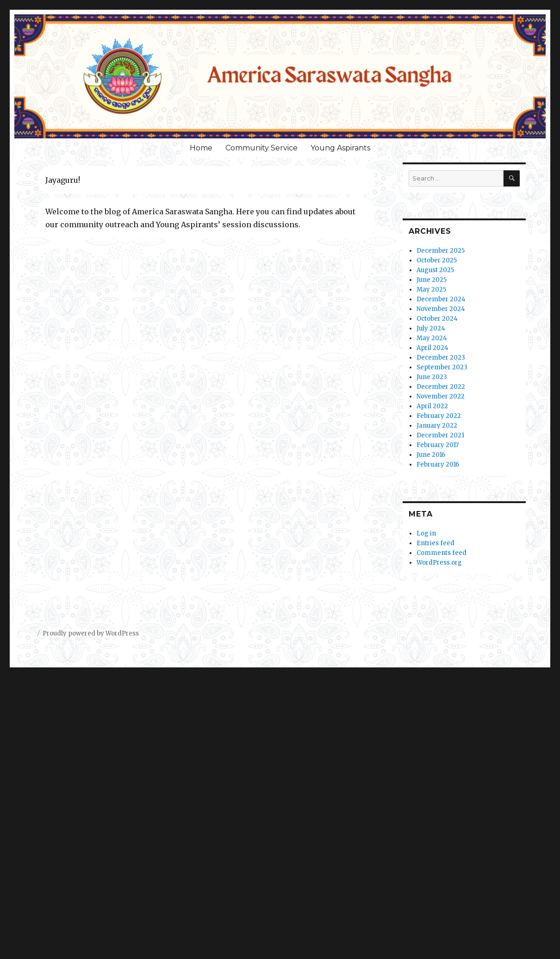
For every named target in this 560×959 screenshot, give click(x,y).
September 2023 (442, 367)
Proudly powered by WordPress (91, 633)
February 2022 (439, 416)
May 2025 (431, 290)
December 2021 (440, 435)
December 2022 (441, 387)
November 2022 (441, 396)
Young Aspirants (340, 148)
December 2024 (441, 299)
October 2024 (437, 319)
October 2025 (437, 260)
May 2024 (432, 338)
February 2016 (438, 464)
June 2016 (431, 455)
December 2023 (441, 358)
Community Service (261, 148)
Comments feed (442, 553)
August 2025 (435, 270)
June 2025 (432, 280)
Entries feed (436, 543)
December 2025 (441, 251)
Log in (426, 533)
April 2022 (432, 406)
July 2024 (431, 328)
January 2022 (437, 426)
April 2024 (432, 348)
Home (201, 148)
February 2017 (438, 445)
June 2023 (432, 377)
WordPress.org (439, 563)
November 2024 (441, 309)
